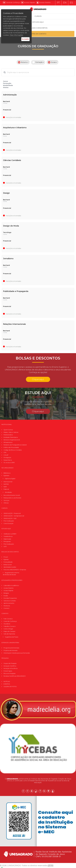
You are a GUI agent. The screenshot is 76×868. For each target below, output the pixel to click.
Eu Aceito (25, 39)
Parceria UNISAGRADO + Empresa (15, 569)
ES (71, 3)
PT (58, 3)
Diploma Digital (10, 478)
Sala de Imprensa (9, 634)
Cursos (38, 16)
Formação (38, 62)
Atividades (8, 492)
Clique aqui (38, 379)
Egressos (6, 475)
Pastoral (6, 489)
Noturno (23, 62)
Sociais (52, 62)
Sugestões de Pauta (12, 637)
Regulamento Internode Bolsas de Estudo (11, 573)
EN (65, 3)
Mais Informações (16, 35)
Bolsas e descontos (38, 28)
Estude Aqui (38, 22)
